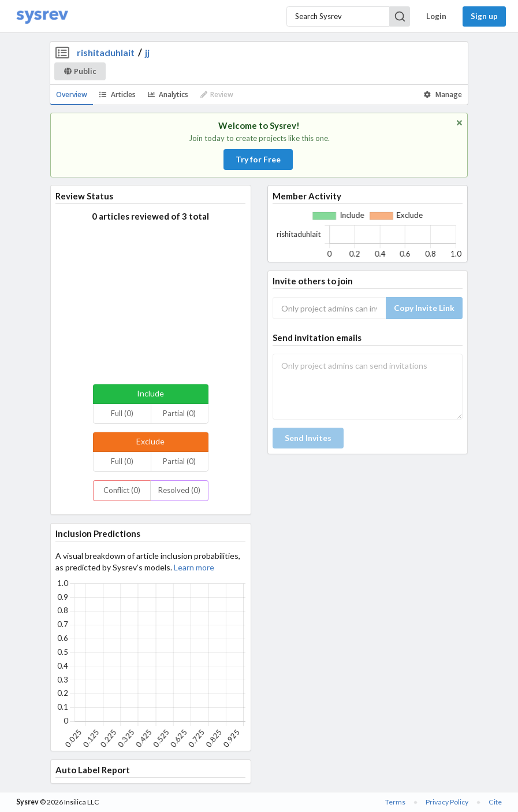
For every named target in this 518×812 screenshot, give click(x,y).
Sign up (484, 16)
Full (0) (122, 413)
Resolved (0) (179, 490)
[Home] (42, 16)
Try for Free (258, 159)
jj (147, 52)
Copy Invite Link (424, 308)
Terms (395, 802)
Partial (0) (179, 413)
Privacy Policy (447, 802)
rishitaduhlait (106, 52)
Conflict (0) (122, 490)
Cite (495, 802)
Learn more (194, 567)
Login (436, 16)
